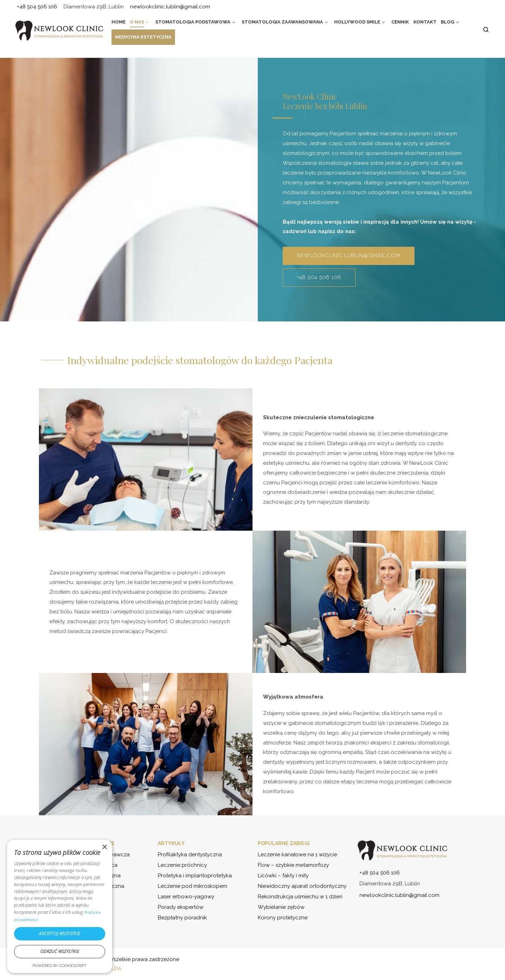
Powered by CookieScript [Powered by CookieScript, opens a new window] (60, 966)
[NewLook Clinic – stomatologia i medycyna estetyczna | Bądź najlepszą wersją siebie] (59, 30)
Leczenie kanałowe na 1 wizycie (297, 855)
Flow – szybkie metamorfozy (293, 865)
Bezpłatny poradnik (182, 918)
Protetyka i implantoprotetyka (195, 876)
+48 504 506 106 (319, 277)
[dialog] (60, 906)
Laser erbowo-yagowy (186, 897)
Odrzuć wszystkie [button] (60, 951)
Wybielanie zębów (281, 907)
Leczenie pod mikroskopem (193, 886)
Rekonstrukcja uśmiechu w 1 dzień (300, 897)
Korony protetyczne (283, 918)
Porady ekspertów (181, 907)
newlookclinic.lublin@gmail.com (349, 256)
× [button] (104, 847)
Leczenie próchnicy (182, 865)
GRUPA (113, 969)
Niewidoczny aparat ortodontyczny (302, 886)
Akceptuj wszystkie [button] (59, 934)
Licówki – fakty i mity (283, 876)
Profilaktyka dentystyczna (190, 855)
